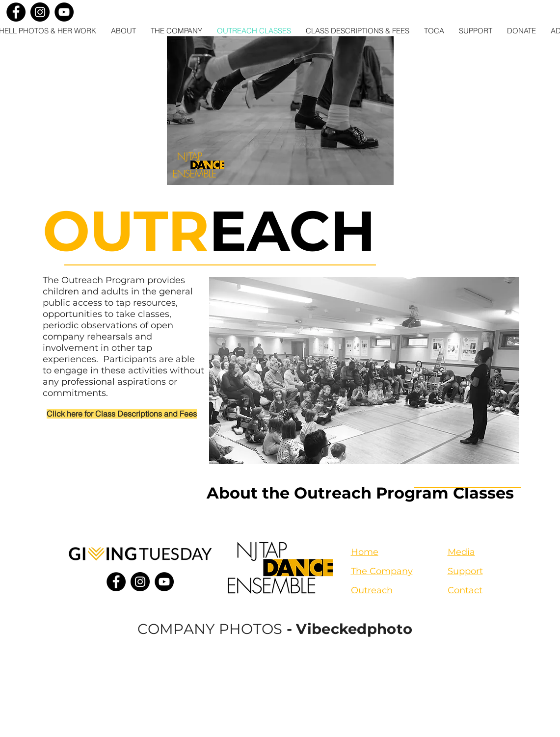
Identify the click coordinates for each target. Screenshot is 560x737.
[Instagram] (40, 12)
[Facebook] (16, 12)
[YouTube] (64, 12)
